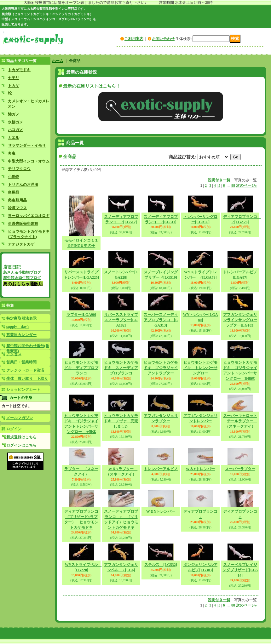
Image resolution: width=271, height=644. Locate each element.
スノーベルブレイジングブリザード (240, 570)
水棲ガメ (15, 122)
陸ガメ (14, 114)
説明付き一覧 (219, 180)
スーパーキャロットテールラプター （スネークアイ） (240, 421)
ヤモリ (14, 78)
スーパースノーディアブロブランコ (161, 320)
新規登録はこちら (21, 437)
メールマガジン (20, 418)
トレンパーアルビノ (161, 469)
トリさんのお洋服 (23, 185)
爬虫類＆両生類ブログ (22, 278)
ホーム (58, 61)
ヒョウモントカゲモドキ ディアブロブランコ (81, 368)
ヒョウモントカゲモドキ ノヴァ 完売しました (121, 421)
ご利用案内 (134, 39)
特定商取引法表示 (21, 318)
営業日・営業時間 (21, 362)
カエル (14, 138)
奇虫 (12, 153)
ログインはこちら (21, 445)
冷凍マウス (17, 208)
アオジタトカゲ (21, 244)
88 (233, 185)
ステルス (161, 565)
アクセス (14, 354)
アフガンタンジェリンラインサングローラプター (240, 320)
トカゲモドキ (19, 70)
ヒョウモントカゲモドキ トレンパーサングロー (200, 368)
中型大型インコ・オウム (29, 161)
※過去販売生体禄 (23, 224)
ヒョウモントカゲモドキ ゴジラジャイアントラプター (161, 368)
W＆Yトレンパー (201, 469)
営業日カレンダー (21, 335)
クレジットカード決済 (25, 370)
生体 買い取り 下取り (27, 379)
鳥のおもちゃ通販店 (23, 284)
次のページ (246, 185)
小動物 (14, 177)
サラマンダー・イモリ (27, 145)
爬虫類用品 (17, 200)
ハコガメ (15, 130)
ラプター (81, 315)
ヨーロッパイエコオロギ (29, 216)
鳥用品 (14, 192)
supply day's (18, 327)
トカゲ (14, 86)
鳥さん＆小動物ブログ (22, 272)
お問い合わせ (163, 39)
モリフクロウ (19, 169)
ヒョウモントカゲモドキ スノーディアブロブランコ (121, 368)
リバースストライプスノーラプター (121, 320)
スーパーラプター (240, 469)
